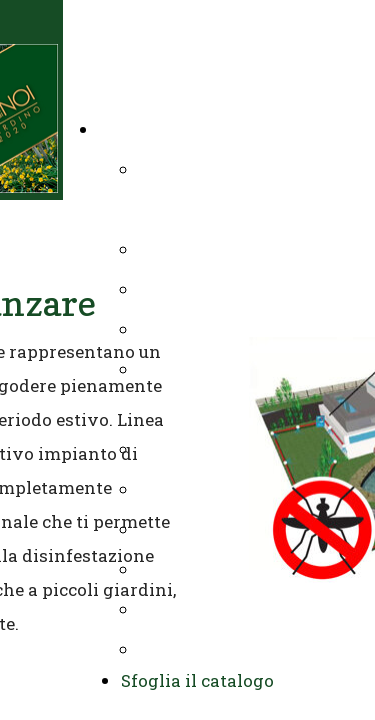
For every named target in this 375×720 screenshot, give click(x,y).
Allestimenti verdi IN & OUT (252, 608)
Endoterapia (186, 568)
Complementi (192, 528)
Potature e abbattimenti (233, 288)
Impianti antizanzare (223, 488)
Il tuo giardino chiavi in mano (218, 128)
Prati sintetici (194, 448)
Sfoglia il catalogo (197, 680)
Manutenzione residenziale (248, 328)
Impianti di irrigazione (230, 248)
